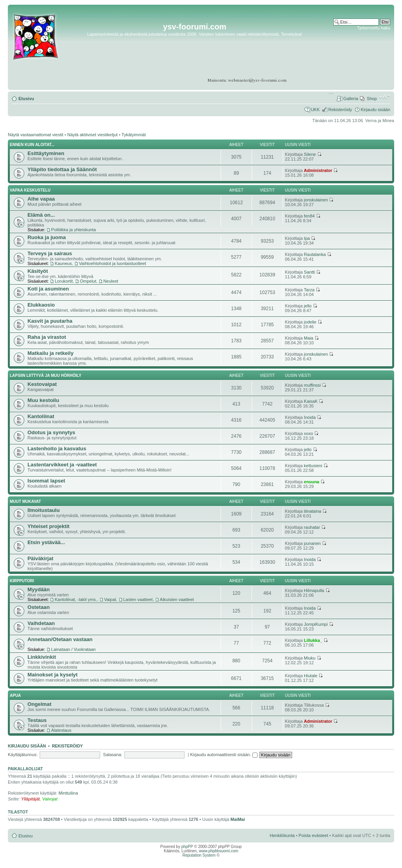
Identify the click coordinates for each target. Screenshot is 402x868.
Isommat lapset (46, 481)
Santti (309, 272)
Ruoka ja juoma (47, 237)
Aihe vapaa (41, 199)
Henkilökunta (282, 835)
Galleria (351, 99)
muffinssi (312, 385)
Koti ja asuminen (48, 289)
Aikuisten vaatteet (177, 599)
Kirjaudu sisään (376, 110)
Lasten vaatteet (138, 599)
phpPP (187, 847)
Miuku (310, 658)
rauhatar (312, 527)
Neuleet (111, 281)
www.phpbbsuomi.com (219, 851)
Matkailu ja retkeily (50, 353)
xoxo (308, 433)
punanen (312, 543)
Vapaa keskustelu (30, 190)
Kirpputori (22, 581)
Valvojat (50, 799)
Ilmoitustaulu (44, 510)
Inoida (310, 417)
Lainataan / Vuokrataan (73, 649)
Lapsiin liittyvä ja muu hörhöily (46, 376)
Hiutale (311, 676)
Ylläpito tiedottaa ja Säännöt (62, 169)
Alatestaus (61, 730)
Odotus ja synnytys (51, 432)
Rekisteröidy (340, 110)
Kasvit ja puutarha (50, 321)
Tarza (309, 290)
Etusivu (26, 99)
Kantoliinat (41, 416)
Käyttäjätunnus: (23, 755)
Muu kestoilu (43, 400)
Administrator (318, 170)
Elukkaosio (41, 305)
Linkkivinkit (42, 657)
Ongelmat (39, 704)
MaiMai (238, 819)
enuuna (312, 482)
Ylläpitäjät (31, 799)
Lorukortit (64, 281)
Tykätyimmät (134, 135)
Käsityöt (38, 271)
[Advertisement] (360, 55)
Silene (310, 154)
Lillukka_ (313, 640)
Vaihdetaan (41, 623)
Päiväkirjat (40, 558)
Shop (372, 99)
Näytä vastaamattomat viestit (36, 135)
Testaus (37, 720)
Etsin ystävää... (46, 542)
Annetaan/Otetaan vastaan (60, 639)
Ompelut (88, 281)
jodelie (310, 322)
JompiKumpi (316, 624)
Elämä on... (41, 215)
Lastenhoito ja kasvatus (57, 449)
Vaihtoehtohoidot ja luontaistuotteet (112, 263)
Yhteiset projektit (48, 526)
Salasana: (113, 755)
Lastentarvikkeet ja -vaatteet (62, 465)
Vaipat (110, 599)
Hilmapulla (314, 590)
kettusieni (313, 466)
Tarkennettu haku (374, 28)
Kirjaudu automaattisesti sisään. (224, 755)
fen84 (309, 216)
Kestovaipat (42, 384)
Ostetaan (38, 607)
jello (308, 306)
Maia (309, 338)
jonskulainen (316, 200)
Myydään (38, 589)
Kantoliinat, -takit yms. (76, 599)
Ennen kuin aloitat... (32, 145)
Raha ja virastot (47, 337)
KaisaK (311, 401)
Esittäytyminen (46, 153)
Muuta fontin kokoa (385, 97)
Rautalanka (315, 254)
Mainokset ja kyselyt (53, 675)
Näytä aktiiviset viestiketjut (92, 135)
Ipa (307, 238)
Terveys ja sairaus (50, 253)
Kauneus (63, 263)
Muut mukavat (25, 502)
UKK (315, 110)
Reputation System (199, 855)
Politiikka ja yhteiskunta (73, 230)
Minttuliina (68, 793)
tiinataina (312, 511)
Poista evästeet (313, 835)
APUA (15, 695)
